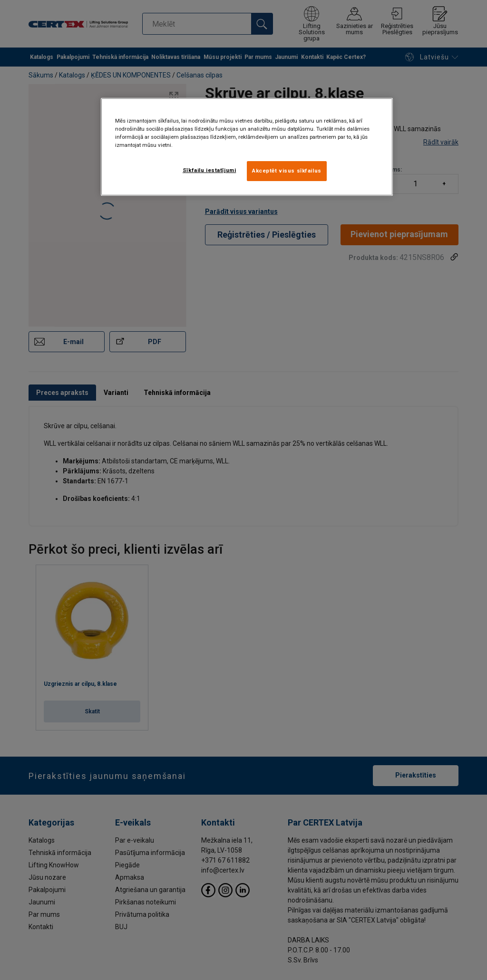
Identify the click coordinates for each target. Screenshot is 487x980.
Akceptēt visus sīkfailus (287, 171)
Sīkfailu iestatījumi (209, 170)
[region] (247, 147)
